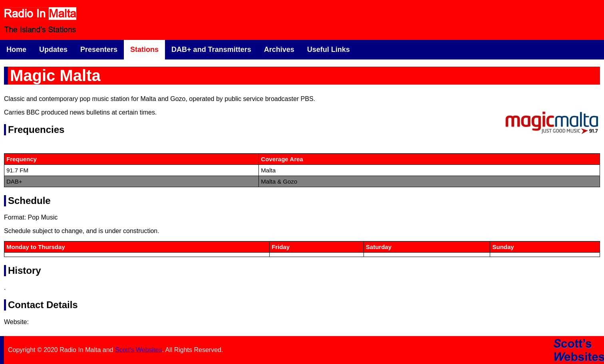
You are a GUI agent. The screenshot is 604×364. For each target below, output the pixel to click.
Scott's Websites (138, 350)
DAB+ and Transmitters (211, 49)
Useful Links (329, 49)
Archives (279, 49)
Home (16, 49)
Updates (53, 49)
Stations (144, 49)
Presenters (99, 49)
